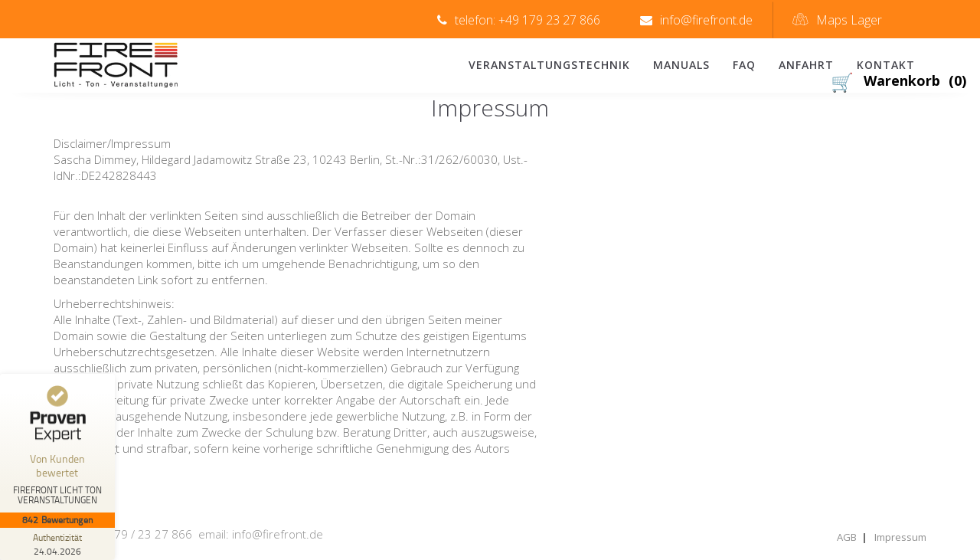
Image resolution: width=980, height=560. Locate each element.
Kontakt (886, 65)
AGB (847, 537)
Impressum (900, 537)
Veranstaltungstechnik (549, 65)
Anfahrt (806, 65)
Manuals (681, 65)
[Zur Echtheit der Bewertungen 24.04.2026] (57, 544)
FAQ (744, 65)
